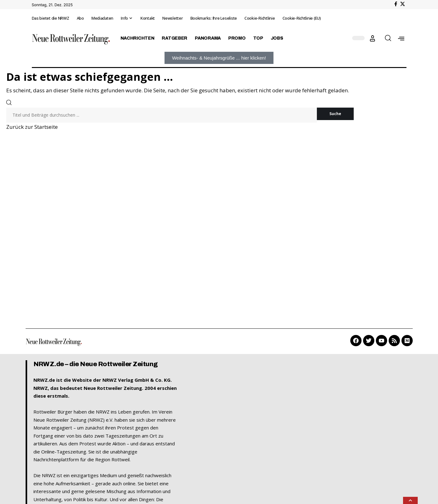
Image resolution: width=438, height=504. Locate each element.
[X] (403, 4)
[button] (372, 38)
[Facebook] (396, 4)
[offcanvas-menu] (401, 38)
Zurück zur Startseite (32, 127)
